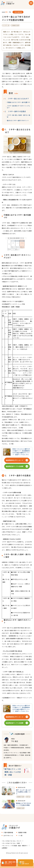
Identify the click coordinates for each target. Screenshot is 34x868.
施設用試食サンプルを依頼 (15, 466)
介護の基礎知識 (18, 12)
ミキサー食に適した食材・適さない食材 (18, 116)
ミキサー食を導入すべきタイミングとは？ (18, 107)
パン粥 (20, 835)
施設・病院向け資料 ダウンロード (10, 863)
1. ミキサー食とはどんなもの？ (17, 99)
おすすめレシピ (8, 835)
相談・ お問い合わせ (25, 863)
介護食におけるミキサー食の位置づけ (18, 102)
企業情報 (4, 848)
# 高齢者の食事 (15, 25)
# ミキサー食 (6, 25)
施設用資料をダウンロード (15, 460)
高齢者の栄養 (22, 832)
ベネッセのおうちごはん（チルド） (12, 841)
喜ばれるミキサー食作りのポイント (18, 120)
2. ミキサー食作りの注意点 (15, 111)
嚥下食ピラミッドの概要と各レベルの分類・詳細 (13, 772)
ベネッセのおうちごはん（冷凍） (11, 843)
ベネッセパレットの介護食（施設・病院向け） (15, 846)
